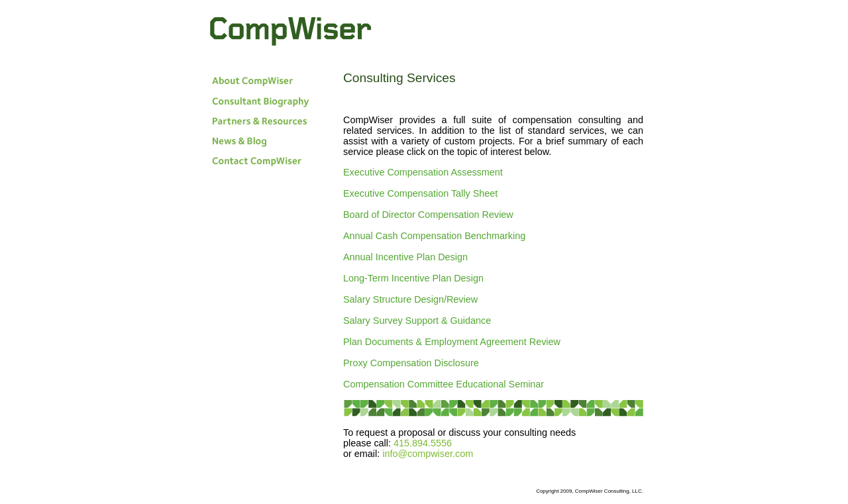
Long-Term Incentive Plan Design (413, 278)
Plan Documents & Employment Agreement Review (452, 342)
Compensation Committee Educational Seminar (444, 384)
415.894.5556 (423, 443)
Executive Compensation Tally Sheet (420, 193)
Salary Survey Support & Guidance (417, 321)
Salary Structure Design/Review (410, 299)
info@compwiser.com (428, 454)
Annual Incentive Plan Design (405, 257)
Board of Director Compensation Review (428, 215)
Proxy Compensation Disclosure (411, 363)
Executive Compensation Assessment (423, 172)
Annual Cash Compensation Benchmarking (434, 236)
